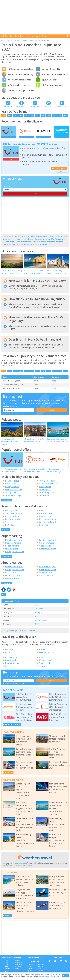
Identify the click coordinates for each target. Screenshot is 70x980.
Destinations (14, 36)
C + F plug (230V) (41, 622)
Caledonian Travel (47, 524)
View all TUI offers (62, 174)
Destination (7, 189)
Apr (21, 116)
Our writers (19, 964)
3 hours (38, 607)
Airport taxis (11, 659)
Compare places (47, 494)
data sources (41, 246)
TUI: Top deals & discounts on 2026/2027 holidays (31, 146)
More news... (7, 918)
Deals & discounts (62, 106)
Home (3, 40)
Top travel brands (14, 515)
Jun (32, 116)
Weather (5, 36)
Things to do (45, 665)
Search (44, 36)
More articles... (8, 774)
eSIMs (42, 659)
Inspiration (29, 36)
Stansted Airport (13, 545)
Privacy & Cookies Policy (46, 976)
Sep (49, 116)
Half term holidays (14, 492)
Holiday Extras (46, 518)
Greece (41, 968)
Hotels (42, 651)
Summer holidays (13, 497)
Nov (60, 116)
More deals (6, 532)
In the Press (16, 971)
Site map (7, 970)
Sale (11, 161)
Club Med (44, 527)
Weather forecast (35, 106)
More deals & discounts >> (12, 726)
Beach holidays (12, 483)
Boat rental (10, 662)
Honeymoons (45, 489)
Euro (37, 618)
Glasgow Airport (47, 548)
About (7, 963)
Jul (37, 116)
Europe (10, 40)
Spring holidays (12, 494)
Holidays (9, 651)
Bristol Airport (12, 548)
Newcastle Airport (48, 551)
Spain (40, 970)
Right (37, 626)
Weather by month (22, 106)
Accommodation (47, 654)
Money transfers (47, 662)
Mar (15, 116)
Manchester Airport (14, 542)
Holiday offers (12, 512)
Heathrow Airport (47, 569)
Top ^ (4, 597)
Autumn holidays (47, 483)
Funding (18, 968)
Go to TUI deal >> (59, 170)
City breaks (10, 486)
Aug (43, 116)
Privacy (7, 966)
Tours (42, 668)
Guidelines (19, 966)
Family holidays (12, 489)
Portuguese (39, 615)
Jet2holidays (11, 527)
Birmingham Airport (15, 554)
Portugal (17, 40)
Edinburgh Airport (48, 542)
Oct (54, 116)
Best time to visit (8, 106)
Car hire (9, 668)
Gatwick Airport (47, 545)
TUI (7, 524)
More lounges (7, 585)
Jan (4, 116)
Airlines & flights (13, 518)
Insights (38, 36)
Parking (30, 972)
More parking (7, 558)
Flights (8, 654)
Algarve (24, 40)
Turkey (41, 972)
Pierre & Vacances (47, 521)
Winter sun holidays (48, 486)
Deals (22, 36)
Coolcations (45, 492)
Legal (6, 968)
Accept (66, 975)
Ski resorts (44, 497)
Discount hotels (13, 521)
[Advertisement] (36, 17)
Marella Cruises (46, 515)
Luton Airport (12, 551)
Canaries (41, 966)
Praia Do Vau (33, 40)
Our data (18, 963)
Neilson (43, 512)
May (26, 116)
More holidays (7, 502)
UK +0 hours (40, 611)
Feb (9, 116)
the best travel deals (20, 865)
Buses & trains (12, 665)
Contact (7, 964)
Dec (65, 116)
